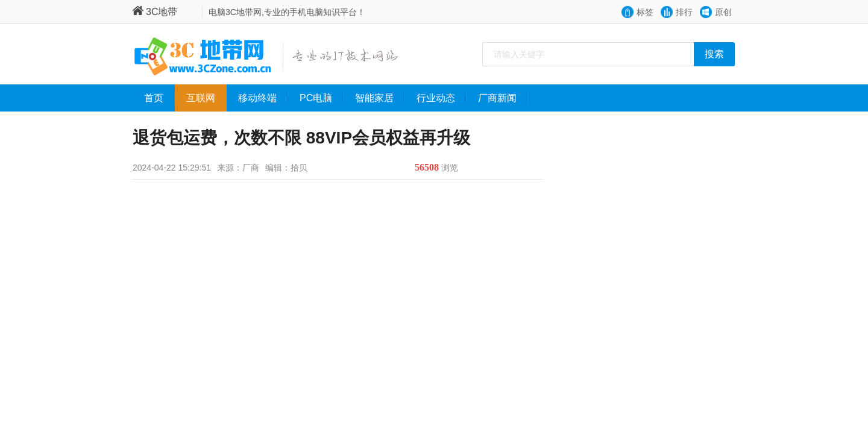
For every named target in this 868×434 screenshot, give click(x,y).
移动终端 (263, 98)
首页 (159, 98)
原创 (723, 12)
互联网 (206, 98)
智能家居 (380, 98)
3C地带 (155, 12)
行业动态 (442, 98)
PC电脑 (322, 98)
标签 (645, 12)
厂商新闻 (503, 98)
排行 (684, 12)
